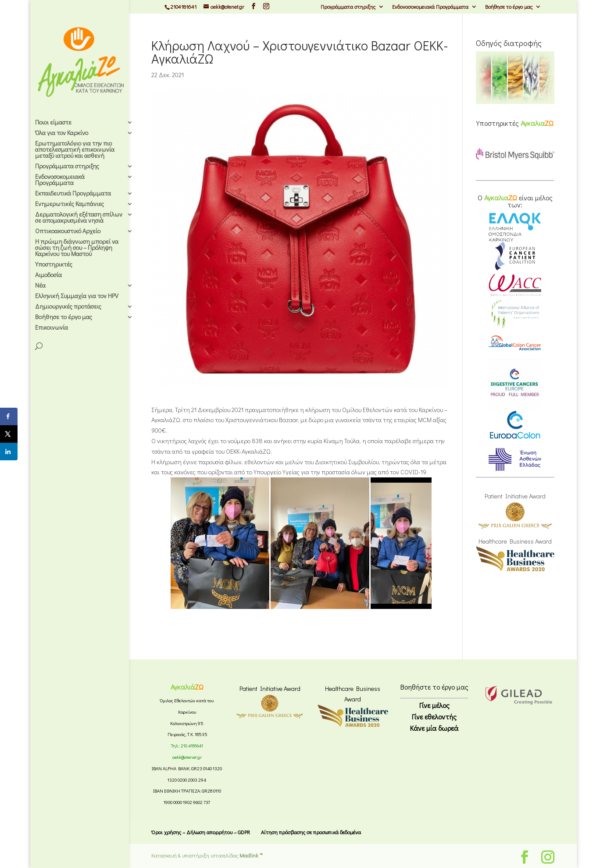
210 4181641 (192, 746)
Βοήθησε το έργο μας (509, 7)
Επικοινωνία (52, 328)
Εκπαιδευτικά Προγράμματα (73, 194)
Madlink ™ (251, 855)
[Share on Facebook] (9, 416)
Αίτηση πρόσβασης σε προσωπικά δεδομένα (311, 832)
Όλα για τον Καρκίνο (62, 133)
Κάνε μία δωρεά (434, 728)
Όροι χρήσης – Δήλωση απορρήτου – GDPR (201, 832)
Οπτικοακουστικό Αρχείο (68, 231)
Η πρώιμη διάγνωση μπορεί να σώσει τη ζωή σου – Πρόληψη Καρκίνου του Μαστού (77, 248)
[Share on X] (9, 434)
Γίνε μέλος (434, 705)
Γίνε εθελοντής (434, 717)
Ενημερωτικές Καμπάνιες (70, 204)
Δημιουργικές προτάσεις (68, 307)
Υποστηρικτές (54, 265)
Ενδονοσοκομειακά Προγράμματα (430, 7)
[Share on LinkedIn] (9, 452)
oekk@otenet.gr (187, 757)
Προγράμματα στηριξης (348, 7)
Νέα (40, 286)
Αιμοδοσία (48, 275)
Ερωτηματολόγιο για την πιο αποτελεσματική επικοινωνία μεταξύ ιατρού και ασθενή (75, 150)
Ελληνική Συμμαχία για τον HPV (77, 296)
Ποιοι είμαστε (53, 123)
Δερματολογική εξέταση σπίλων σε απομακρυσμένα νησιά (79, 218)
